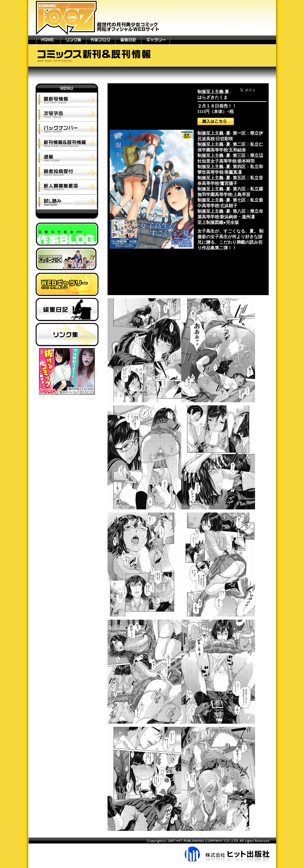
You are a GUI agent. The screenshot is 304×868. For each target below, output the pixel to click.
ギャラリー (155, 40)
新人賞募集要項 (67, 187)
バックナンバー (67, 129)
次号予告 (67, 114)
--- (32, 40)
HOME (48, 40)
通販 (67, 158)
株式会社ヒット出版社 (152, 849)
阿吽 (67, 216)
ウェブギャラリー (67, 285)
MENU (67, 88)
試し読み (67, 202)
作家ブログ (101, 40)
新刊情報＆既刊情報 (67, 143)
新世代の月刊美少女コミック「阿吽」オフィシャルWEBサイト (152, 17)
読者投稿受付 (67, 172)
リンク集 (73, 40)
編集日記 (128, 40)
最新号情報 (67, 100)
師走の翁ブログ (67, 260)
